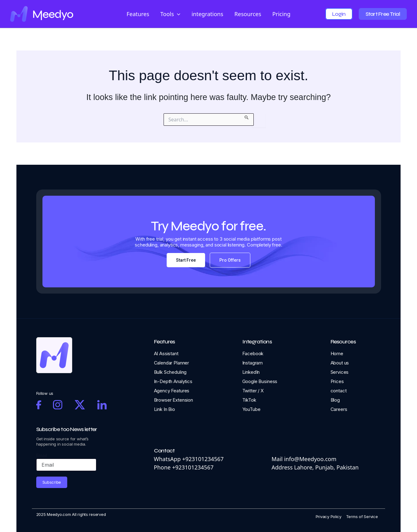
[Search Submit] (247, 116)
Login (339, 14)
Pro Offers (230, 260)
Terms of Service (362, 517)
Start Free (186, 260)
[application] (177, 14)
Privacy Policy (329, 517)
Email (42, 455)
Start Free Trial (383, 14)
